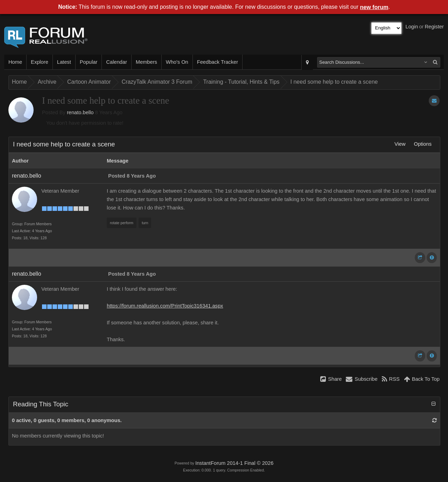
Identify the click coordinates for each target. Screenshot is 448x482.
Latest (64, 62)
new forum (374, 7)
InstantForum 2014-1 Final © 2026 (234, 463)
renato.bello (80, 112)
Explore (40, 62)
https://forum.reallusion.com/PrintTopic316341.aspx (165, 306)
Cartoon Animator (89, 82)
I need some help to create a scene (334, 82)
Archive (47, 82)
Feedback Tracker (218, 62)
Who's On (177, 62)
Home (15, 62)
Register (434, 27)
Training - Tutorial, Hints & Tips (241, 82)
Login (412, 27)
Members (146, 62)
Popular (89, 62)
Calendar (116, 62)
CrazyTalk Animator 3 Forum (157, 82)
